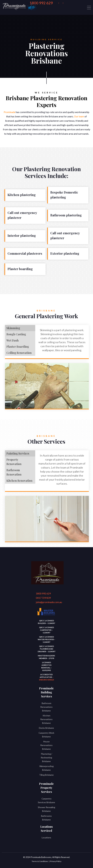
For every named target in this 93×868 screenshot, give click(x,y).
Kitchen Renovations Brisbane (46, 719)
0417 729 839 (43, 598)
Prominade (10, 112)
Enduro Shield (47, 680)
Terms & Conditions (40, 861)
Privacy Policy (56, 861)
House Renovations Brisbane (46, 745)
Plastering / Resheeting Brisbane (46, 758)
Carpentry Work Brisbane (46, 735)
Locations (46, 838)
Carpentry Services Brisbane (46, 800)
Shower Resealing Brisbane (47, 809)
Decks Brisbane (46, 728)
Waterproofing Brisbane (47, 768)
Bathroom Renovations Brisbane (46, 707)
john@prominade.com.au (45, 602)
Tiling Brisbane (46, 775)
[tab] (20, 330)
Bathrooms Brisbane (46, 818)
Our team (79, 116)
